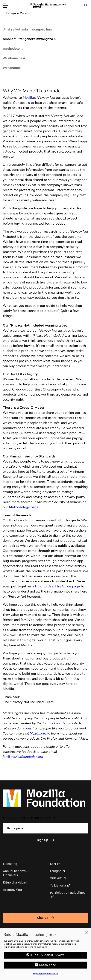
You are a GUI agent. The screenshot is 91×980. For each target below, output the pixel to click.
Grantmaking (12, 890)
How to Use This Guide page (57, 586)
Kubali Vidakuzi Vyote (47, 956)
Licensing (10, 864)
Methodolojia (13, 49)
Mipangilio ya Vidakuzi (46, 975)
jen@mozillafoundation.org (23, 757)
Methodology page (24, 507)
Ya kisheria (58, 885)
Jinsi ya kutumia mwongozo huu (27, 29)
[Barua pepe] (45, 828)
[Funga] (87, 934)
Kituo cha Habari (15, 882)
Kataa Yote (47, 966)
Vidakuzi (56, 878)
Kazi (53, 864)
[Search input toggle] (86, 5)
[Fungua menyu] (5, 6)
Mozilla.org (38, 733)
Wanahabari (12, 68)
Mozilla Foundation (57, 723)
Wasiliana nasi (14, 58)
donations (24, 728)
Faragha (56, 871)
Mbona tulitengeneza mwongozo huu (31, 39)
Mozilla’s (29, 98)
